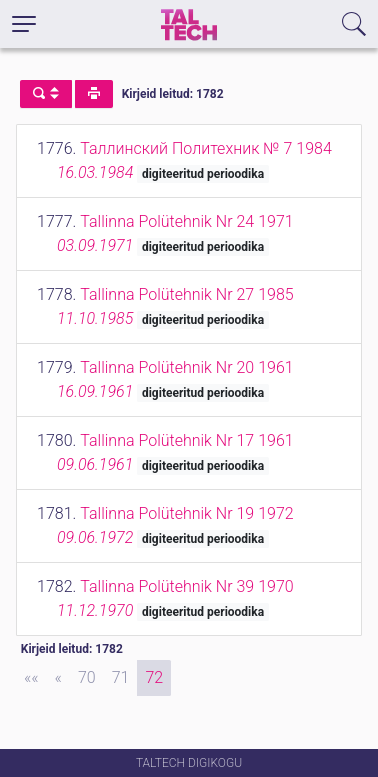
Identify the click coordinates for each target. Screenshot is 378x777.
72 (154, 677)
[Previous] (58, 678)
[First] (31, 678)
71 (121, 677)
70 (87, 677)
